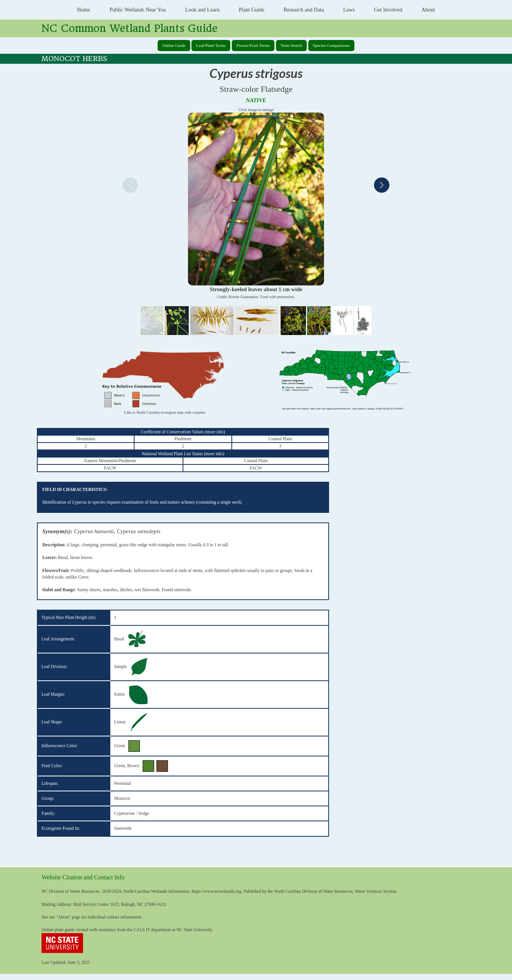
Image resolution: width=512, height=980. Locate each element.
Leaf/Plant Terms (211, 45)
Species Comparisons (331, 45)
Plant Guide (252, 10)
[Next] (382, 186)
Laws (349, 10)
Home (83, 10)
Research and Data (304, 10)
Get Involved (388, 10)
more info (215, 432)
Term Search (292, 45)
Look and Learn (202, 10)
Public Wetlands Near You (138, 10)
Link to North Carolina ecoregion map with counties (165, 412)
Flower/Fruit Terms (253, 45)
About (428, 10)
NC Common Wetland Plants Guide (130, 28)
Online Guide (174, 45)
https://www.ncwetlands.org (217, 891)
